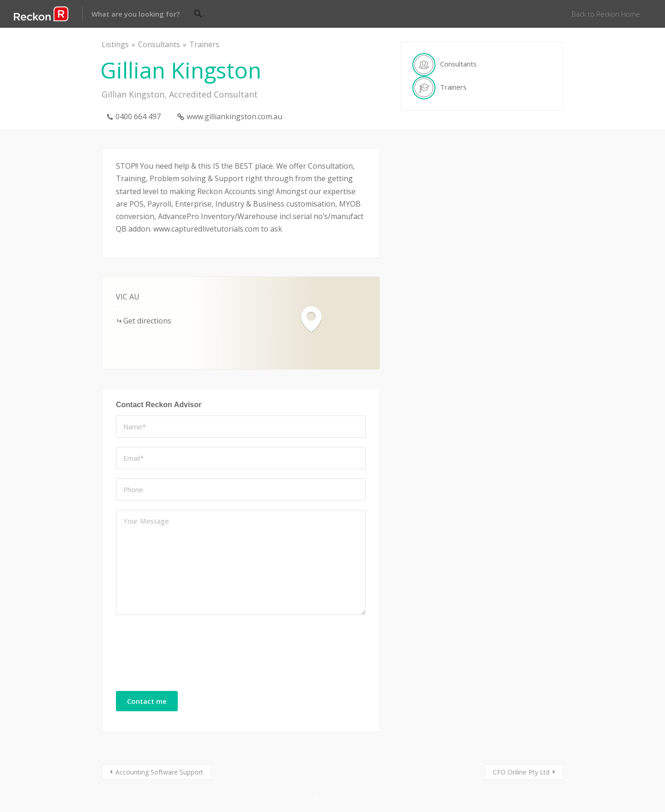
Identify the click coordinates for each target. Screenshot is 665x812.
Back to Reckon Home (606, 14)
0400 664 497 (138, 116)
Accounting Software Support (159, 772)
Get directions (147, 321)
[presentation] (154, 658)
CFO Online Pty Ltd (521, 772)
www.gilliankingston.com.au (234, 116)
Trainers (204, 44)
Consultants (159, 44)
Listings (115, 44)
